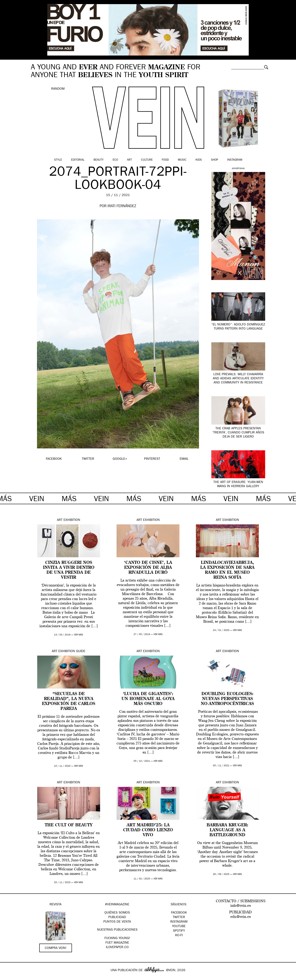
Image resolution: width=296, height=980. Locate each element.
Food (165, 160)
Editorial (78, 160)
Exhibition (72, 520)
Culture (147, 160)
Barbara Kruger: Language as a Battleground (227, 830)
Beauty (99, 160)
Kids (199, 160)
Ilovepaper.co (117, 947)
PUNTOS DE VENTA (117, 922)
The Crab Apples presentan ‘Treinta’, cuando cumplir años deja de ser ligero (238, 433)
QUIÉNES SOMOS (117, 913)
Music (182, 160)
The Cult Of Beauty (69, 825)
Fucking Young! (117, 938)
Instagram (235, 160)
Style (58, 160)
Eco (115, 160)
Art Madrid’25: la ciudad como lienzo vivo (148, 830)
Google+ (8, 977)
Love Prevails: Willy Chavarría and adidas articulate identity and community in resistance (238, 379)
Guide (81, 651)
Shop (214, 160)
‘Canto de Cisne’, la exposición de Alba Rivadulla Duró (148, 568)
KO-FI (179, 936)
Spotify (179, 931)
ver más (79, 635)
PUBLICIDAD (117, 917)
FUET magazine (117, 943)
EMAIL (184, 459)
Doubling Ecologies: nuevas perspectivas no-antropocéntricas (227, 699)
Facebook (179, 913)
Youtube (179, 927)
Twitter (179, 917)
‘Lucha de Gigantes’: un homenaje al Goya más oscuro (148, 699)
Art (129, 160)
